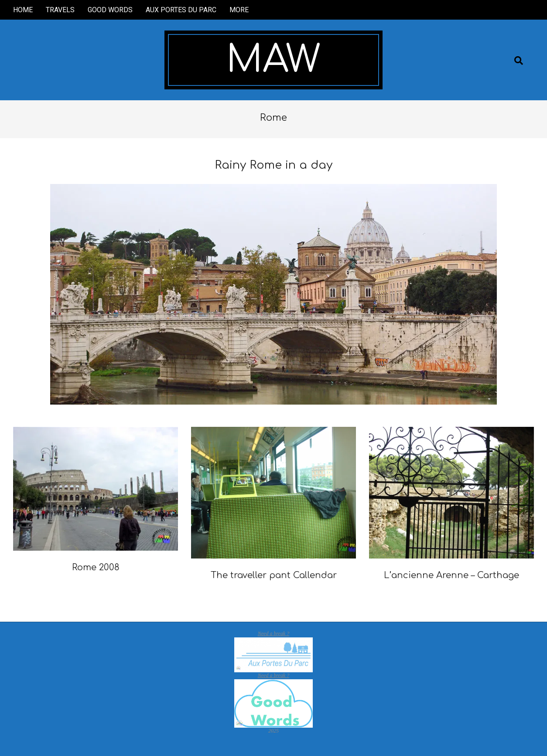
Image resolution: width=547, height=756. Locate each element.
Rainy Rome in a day (273, 165)
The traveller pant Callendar (274, 575)
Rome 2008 (96, 567)
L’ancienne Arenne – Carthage (451, 575)
